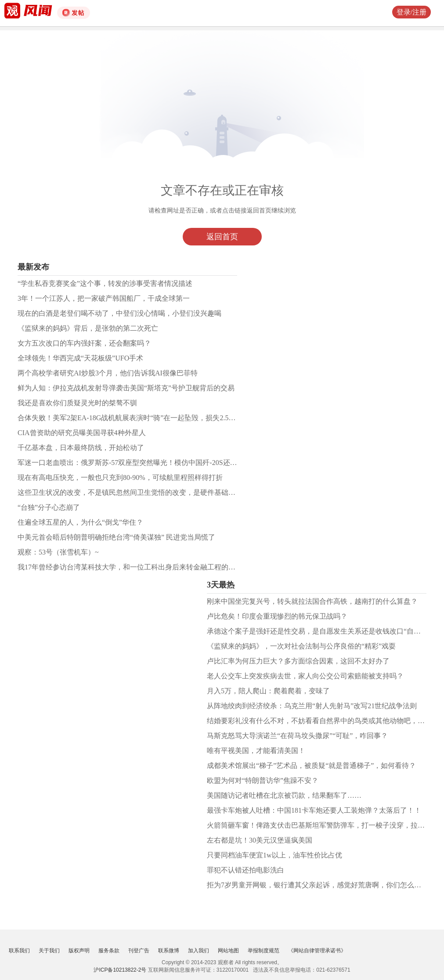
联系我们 (19, 951)
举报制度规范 (264, 951)
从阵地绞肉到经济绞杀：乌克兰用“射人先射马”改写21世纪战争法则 (312, 706)
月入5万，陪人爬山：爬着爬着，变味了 (268, 691)
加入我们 (199, 951)
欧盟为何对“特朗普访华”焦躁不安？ (263, 780)
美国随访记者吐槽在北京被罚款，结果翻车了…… (284, 795)
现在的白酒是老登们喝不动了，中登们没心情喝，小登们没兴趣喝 (119, 313)
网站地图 (228, 951)
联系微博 (169, 951)
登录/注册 (412, 12)
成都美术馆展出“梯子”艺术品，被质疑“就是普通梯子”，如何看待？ (311, 766)
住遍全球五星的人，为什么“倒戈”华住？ (80, 522)
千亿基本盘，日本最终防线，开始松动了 (81, 448)
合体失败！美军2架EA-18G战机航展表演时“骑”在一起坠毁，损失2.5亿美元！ (137, 418)
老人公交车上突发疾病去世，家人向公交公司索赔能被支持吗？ (305, 676)
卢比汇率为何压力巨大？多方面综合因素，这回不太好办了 (298, 661)
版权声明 (79, 951)
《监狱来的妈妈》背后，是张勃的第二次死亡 (88, 328)
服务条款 (109, 951)
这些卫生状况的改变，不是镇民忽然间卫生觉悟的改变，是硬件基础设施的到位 (141, 492)
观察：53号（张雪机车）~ (58, 552)
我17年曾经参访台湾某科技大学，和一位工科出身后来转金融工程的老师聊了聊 (141, 567)
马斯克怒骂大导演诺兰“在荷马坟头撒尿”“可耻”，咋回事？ (297, 736)
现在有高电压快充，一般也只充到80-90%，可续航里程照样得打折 (120, 477)
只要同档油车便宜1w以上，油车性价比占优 (274, 855)
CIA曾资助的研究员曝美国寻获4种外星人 (82, 433)
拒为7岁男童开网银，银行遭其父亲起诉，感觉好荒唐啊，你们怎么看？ (318, 885)
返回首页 (222, 237)
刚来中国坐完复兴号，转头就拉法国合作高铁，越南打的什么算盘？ (312, 601)
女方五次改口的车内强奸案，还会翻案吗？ (84, 343)
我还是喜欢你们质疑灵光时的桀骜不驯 (77, 403)
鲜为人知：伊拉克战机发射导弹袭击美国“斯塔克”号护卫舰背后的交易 (126, 388)
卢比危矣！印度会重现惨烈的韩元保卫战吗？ (277, 616)
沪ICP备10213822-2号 (120, 970)
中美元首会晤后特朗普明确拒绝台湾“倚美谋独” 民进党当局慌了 (116, 537)
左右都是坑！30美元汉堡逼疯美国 (260, 840)
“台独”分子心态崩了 (49, 507)
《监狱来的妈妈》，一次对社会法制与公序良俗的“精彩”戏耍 (301, 646)
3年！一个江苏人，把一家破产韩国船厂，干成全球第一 (104, 298)
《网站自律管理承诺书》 (317, 951)
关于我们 (49, 951)
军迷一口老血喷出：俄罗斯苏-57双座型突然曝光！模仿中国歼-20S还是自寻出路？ (145, 463)
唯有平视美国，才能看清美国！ (256, 751)
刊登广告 (139, 951)
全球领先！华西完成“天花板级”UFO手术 (80, 358)
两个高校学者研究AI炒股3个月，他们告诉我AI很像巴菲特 (108, 373)
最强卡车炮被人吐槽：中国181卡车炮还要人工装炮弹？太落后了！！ (314, 810)
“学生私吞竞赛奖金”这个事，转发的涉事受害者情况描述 (105, 283)
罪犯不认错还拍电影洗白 (245, 870)
